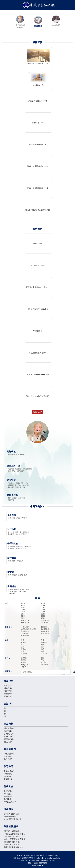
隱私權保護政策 (38, 865)
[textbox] (46, 672)
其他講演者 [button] (21, 548)
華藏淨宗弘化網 (39, 5)
